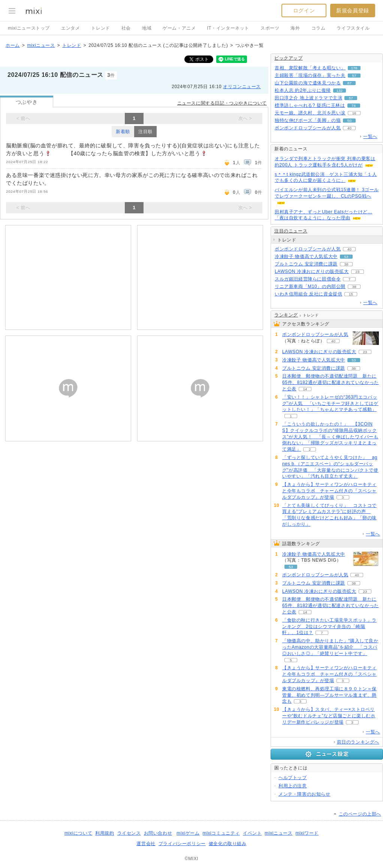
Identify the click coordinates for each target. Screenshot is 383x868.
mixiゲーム (188, 833)
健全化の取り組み (228, 844)
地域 (147, 28)
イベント (252, 833)
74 (354, 106)
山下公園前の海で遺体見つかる (308, 83)
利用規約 (105, 833)
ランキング (286, 315)
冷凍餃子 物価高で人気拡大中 (306, 256)
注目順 (145, 132)
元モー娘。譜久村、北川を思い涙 (310, 113)
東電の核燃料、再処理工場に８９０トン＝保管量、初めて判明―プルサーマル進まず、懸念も (329, 695)
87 (349, 83)
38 (346, 264)
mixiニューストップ (29, 28)
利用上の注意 (293, 786)
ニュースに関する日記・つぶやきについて (222, 103)
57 (354, 76)
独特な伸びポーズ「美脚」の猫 (308, 120)
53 (346, 257)
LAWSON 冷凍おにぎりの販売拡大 (312, 271)
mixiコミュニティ (221, 833)
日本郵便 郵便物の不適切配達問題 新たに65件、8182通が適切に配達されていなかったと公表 (331, 382)
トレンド (100, 28)
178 (354, 68)
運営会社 (146, 844)
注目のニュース (291, 231)
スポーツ (270, 28)
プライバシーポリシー (182, 844)
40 (349, 128)
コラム (319, 28)
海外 (295, 28)
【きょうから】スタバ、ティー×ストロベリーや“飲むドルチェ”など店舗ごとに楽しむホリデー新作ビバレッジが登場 (329, 716)
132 (340, 91)
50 (349, 121)
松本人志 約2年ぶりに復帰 (303, 90)
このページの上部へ (360, 814)
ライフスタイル (353, 28)
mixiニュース (41, 45)
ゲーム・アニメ (179, 28)
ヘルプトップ (293, 778)
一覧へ (370, 136)
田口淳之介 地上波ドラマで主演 (308, 98)
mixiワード (307, 833)
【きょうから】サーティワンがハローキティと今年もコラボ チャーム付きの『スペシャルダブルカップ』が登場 (329, 491)
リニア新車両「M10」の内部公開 (310, 286)
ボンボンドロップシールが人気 (308, 128)
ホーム (13, 45)
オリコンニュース (242, 87)
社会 (126, 28)
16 (354, 113)
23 (357, 272)
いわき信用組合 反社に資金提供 (308, 294)
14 (305, 389)
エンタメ (70, 28)
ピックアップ (289, 58)
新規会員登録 (353, 10)
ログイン (304, 10)
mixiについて (78, 833)
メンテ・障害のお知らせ (304, 794)
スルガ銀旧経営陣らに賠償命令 (308, 279)
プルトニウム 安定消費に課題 (306, 264)
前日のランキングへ (358, 742)
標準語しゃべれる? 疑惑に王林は (310, 105)
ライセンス (129, 833)
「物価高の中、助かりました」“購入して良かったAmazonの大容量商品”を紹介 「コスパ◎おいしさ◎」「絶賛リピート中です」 (330, 647)
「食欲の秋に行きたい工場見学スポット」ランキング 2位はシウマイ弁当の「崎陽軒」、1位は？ (329, 627)
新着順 (123, 132)
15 (351, 294)
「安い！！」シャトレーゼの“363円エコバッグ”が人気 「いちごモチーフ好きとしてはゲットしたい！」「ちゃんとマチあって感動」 (330, 403)
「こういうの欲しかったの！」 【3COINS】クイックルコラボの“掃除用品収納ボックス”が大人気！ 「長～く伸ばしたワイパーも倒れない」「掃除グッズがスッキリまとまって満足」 (330, 437)
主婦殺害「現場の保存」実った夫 (310, 75)
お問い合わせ (158, 833)
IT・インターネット (228, 28)
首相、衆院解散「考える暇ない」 (310, 68)
